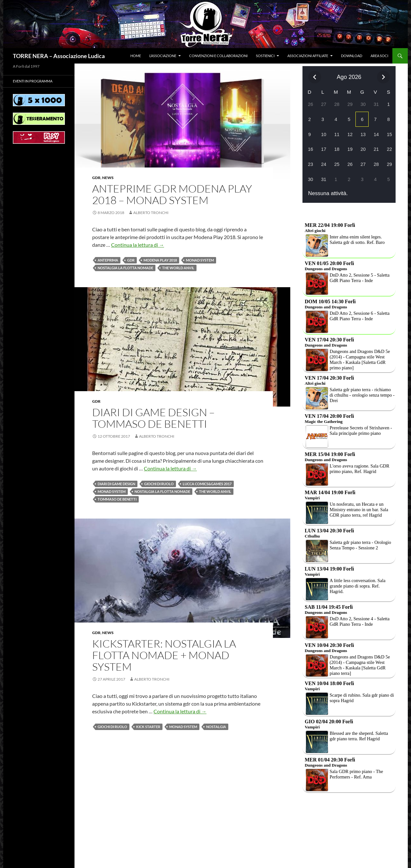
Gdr (96, 178)
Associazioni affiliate (308, 56)
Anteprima (108, 260)
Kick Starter (148, 727)
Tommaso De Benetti (117, 499)
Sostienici (265, 56)
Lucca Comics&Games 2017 (207, 484)
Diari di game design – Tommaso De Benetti (153, 418)
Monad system (200, 260)
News (108, 178)
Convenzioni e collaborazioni (218, 56)
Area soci (379, 56)
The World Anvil (178, 268)
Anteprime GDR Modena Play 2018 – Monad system (172, 194)
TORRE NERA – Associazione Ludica (59, 56)
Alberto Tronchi (151, 213)
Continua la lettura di (138, 245)
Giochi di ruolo (159, 484)
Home (136, 56)
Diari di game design (116, 484)
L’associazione (163, 56)
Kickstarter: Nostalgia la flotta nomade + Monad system (164, 655)
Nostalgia (216, 727)
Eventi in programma (33, 81)
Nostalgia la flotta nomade (125, 268)
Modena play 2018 (160, 260)
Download (352, 56)
